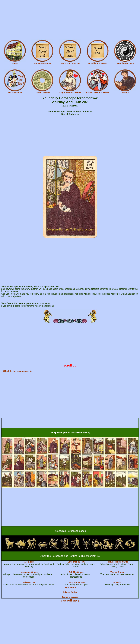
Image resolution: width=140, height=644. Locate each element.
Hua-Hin (117, 582)
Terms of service (70, 597)
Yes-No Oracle (117, 572)
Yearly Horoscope (76, 582)
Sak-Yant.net (29, 582)
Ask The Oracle (76, 572)
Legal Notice (70, 587)
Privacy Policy (70, 592)
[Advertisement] (70, 20)
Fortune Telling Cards (117, 562)
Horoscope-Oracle (29, 572)
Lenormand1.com (76, 562)
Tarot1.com (29, 562)
